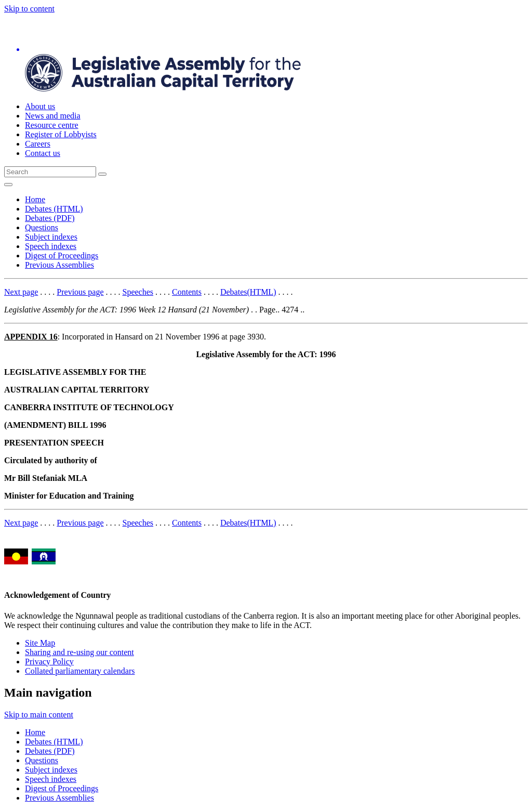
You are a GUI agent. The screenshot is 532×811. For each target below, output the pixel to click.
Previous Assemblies (59, 265)
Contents (187, 292)
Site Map (40, 643)
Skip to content (29, 9)
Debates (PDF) (50, 218)
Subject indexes (51, 237)
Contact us (43, 153)
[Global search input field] (50, 172)
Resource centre (52, 125)
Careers (38, 144)
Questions (42, 227)
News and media (53, 116)
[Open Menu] (8, 185)
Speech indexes (51, 246)
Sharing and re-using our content (79, 652)
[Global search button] (102, 174)
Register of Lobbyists (61, 134)
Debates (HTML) (54, 209)
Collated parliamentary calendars (80, 671)
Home (35, 199)
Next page (21, 292)
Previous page (80, 292)
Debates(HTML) (248, 292)
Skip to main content (39, 715)
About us (40, 106)
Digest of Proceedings (62, 256)
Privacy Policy (49, 662)
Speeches (138, 292)
